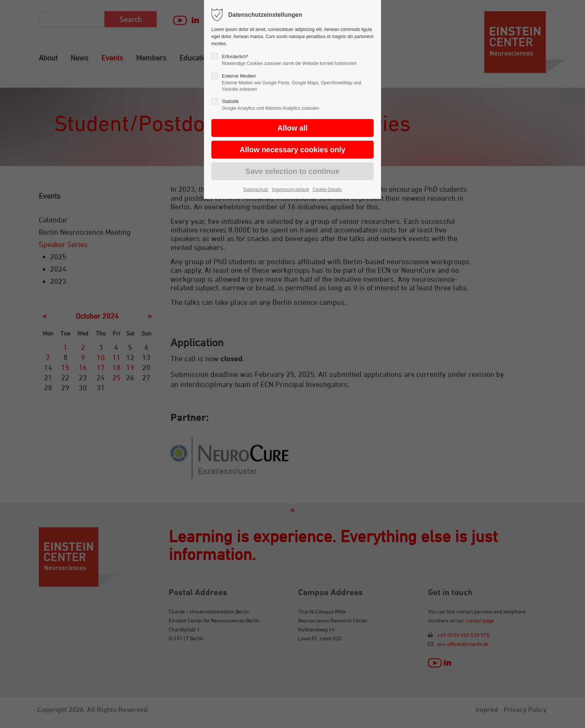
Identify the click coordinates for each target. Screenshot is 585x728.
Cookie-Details (327, 190)
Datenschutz (256, 190)
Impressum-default (290, 190)
